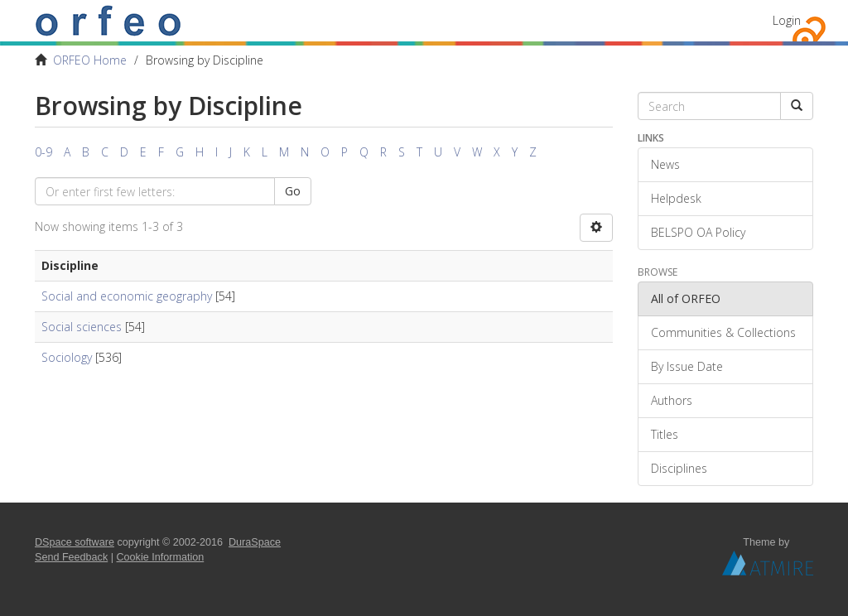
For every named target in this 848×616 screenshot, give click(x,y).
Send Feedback (71, 557)
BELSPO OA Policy (698, 232)
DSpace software (75, 542)
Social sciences (82, 327)
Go (293, 191)
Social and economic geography (127, 296)
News (665, 164)
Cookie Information (161, 557)
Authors (672, 400)
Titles (665, 434)
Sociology (67, 357)
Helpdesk (676, 198)
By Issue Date (687, 366)
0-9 (43, 152)
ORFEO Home (90, 60)
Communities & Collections (723, 332)
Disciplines (679, 468)
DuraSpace (255, 542)
